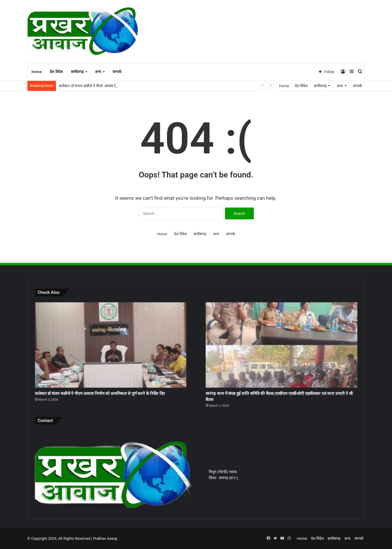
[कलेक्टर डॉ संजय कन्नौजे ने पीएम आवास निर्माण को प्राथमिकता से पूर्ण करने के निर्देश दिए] (111, 345)
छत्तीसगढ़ (77, 72)
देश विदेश (56, 72)
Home (37, 72)
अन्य (98, 72)
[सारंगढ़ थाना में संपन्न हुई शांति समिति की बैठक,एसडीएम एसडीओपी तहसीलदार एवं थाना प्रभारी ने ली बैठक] (281, 345)
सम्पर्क (117, 72)
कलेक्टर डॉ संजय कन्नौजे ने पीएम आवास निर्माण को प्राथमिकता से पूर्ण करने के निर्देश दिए (100, 393)
